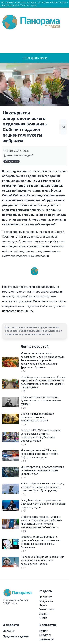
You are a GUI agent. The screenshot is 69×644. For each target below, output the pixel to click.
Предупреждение (16, 636)
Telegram (45, 635)
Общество (12, 161)
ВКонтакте (46, 639)
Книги (43, 618)
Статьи (44, 614)
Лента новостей (35, 347)
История (9, 631)
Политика (45, 597)
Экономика (46, 609)
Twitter (43, 631)
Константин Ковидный (18, 155)
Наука (43, 605)
